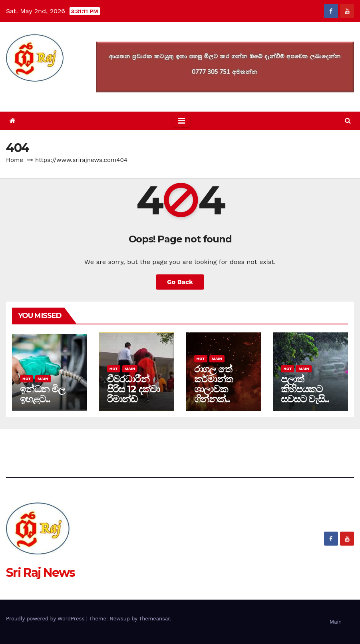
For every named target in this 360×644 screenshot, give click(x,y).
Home (15, 160)
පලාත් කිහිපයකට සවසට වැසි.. (305, 389)
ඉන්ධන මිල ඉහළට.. (42, 394)
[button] (348, 121)
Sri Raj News (41, 93)
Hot (27, 379)
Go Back (180, 282)
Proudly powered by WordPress (46, 619)
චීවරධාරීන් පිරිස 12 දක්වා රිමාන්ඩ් (133, 389)
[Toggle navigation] (182, 121)
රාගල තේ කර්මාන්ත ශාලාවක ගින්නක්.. (214, 384)
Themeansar (154, 619)
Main (43, 379)
